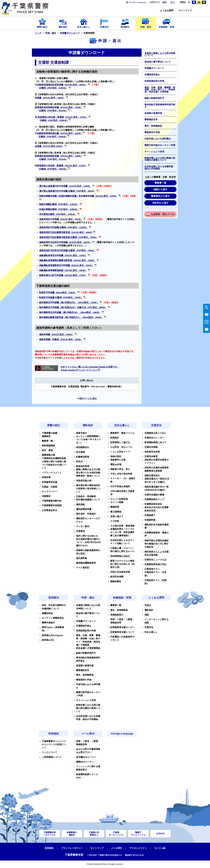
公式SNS (160, 834)
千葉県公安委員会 (94, 834)
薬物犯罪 (115, 507)
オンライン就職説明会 (53, 618)
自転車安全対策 (152, 452)
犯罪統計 (115, 438)
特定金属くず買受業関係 (88, 648)
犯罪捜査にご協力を (120, 442)
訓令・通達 (47, 450)
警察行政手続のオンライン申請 (160, 145)
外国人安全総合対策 (120, 572)
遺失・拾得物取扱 (153, 126)
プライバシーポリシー (72, 848)
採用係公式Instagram (53, 635)
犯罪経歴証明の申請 (154, 81)
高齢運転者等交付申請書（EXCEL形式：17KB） (63, 255)
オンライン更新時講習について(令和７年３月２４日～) (88, 439)
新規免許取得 (83, 466)
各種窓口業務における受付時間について (160, 54)
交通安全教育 (151, 456)
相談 (147, 615)
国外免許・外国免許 (86, 514)
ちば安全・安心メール (162, 214)
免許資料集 (82, 558)
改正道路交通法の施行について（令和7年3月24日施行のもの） (88, 542)
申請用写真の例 (84, 481)
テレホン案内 (83, 526)
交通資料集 (150, 520)
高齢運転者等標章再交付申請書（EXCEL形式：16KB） (66, 265)
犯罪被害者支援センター (122, 627)
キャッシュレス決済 (154, 152)
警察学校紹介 (48, 623)
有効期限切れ (83, 447)
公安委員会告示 (50, 510)
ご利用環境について (52, 757)
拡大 (173, 2)
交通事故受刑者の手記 (155, 564)
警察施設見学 (151, 119)
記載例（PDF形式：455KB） (55, 120)
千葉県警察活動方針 (52, 501)
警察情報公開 (48, 455)
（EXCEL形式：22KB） (71, 133)
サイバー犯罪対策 (119, 499)
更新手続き (82, 433)
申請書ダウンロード (70, 33)
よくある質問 (167, 11)
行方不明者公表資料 (120, 487)
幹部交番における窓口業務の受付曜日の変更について (160, 159)
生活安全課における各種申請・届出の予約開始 (160, 168)
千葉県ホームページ (116, 834)
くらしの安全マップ (120, 452)
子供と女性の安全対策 (121, 474)
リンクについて (50, 752)
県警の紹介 (42, 23)
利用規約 (54, 734)
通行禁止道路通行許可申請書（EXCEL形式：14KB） (65, 186)
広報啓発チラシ (152, 569)
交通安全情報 (151, 447)
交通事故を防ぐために (155, 433)
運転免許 (63, 23)
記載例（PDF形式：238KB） (53, 137)
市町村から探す (160, 203)
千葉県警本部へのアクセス (50, 834)
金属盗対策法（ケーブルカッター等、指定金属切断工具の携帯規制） (122, 532)
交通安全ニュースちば (155, 560)
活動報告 (46, 496)
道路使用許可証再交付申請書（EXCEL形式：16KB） (65, 242)
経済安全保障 (117, 577)
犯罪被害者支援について (122, 632)
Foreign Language (122, 734)
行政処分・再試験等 (86, 496)
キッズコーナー (50, 491)
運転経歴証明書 (84, 509)
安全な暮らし (84, 23)
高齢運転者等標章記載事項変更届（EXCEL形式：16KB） (67, 260)
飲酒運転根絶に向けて (155, 442)
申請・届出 (146, 23)
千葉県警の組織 (50, 433)
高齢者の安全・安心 (120, 469)
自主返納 (80, 452)
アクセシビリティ (138, 848)
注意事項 (80, 531)
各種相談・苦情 (166, 23)
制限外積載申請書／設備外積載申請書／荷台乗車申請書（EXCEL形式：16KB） (78, 196)
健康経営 (46, 436)
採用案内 (125, 23)
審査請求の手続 (152, 132)
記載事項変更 (83, 457)
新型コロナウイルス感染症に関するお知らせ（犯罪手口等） (122, 564)
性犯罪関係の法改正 (120, 556)
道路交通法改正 (152, 476)
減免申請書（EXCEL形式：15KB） (57, 334)
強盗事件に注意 (118, 460)
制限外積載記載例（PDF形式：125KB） (59, 204)
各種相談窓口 (117, 615)
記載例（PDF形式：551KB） (54, 111)
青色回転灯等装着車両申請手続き (160, 106)
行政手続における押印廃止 (158, 139)
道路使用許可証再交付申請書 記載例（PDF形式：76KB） (67, 250)
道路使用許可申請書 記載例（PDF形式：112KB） (64, 227)
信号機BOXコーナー (86, 757)
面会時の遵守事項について (158, 62)
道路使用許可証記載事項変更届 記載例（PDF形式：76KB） (69, 237)
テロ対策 (115, 521)
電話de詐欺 (116, 464)
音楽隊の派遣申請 (153, 113)
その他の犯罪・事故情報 (122, 526)
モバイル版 (160, 848)
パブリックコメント (52, 473)
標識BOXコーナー (85, 762)
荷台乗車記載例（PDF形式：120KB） (58, 214)
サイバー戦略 (117, 502)
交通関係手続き (152, 75)
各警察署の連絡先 (72, 834)
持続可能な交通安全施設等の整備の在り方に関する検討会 (157, 544)
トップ (38, 33)
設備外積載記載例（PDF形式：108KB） (59, 209)
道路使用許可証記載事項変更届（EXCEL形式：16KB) (66, 232)
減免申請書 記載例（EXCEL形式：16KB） (61, 339)
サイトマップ (185, 11)
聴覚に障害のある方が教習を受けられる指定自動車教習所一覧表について (88, 473)
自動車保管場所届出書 (48, 133)
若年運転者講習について (88, 500)
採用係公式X (48, 640)
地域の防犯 (116, 456)
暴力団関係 (116, 512)
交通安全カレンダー (154, 438)
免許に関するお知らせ (87, 536)
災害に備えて (117, 516)
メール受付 (88, 734)
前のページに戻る (88, 398)
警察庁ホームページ (138, 834)
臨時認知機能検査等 (86, 563)
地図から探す (160, 189)
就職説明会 (47, 613)
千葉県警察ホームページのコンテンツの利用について (54, 744)
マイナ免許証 (83, 568)
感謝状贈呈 (116, 581)
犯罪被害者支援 (50, 482)
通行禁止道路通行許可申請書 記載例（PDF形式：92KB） (67, 191)
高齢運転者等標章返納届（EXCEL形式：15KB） (63, 270)
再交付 (79, 462)
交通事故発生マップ (154, 499)
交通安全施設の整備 (154, 495)
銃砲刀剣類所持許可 (154, 98)
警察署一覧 (160, 183)
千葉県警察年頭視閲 (52, 505)
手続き (148, 605)
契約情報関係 (48, 446)
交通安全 (104, 23)
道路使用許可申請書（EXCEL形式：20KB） (61, 219)
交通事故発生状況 (153, 504)
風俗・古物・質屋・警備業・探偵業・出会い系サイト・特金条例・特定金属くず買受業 (160, 90)
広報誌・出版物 (50, 487)
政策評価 (46, 477)
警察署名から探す (160, 196)
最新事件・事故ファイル (122, 433)
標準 (165, 2)
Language (137, 2)
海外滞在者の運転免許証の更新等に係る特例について (88, 489)
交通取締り (150, 515)
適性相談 (80, 504)
